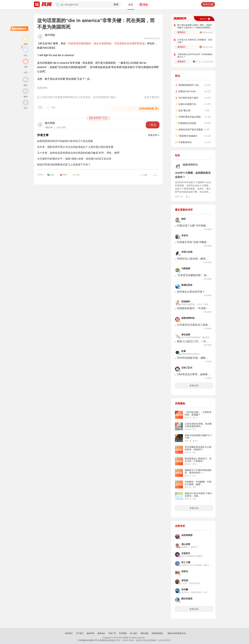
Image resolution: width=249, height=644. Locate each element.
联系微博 (123, 633)
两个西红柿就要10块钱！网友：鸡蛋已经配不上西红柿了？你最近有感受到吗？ (195, 26)
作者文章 (43, 135)
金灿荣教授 (187, 535)
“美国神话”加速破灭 (188, 136)
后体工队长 (187, 368)
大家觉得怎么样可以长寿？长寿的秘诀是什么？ (195, 56)
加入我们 (134, 633)
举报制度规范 (157, 633)
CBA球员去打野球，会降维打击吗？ (194, 374)
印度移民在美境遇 (187, 123)
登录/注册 (208, 4)
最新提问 (181, 32)
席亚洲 (185, 581)
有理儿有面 (187, 252)
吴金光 (185, 235)
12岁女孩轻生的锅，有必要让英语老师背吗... (198, 425)
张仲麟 (185, 590)
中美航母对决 (185, 142)
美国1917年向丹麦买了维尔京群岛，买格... (198, 495)
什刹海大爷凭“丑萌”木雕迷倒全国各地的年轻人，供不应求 (194, 242)
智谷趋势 (186, 335)
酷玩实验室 (187, 599)
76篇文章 (49, 127)
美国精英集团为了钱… (189, 85)
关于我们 (80, 633)
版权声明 (91, 633)
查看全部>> (154, 135)
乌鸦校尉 (186, 269)
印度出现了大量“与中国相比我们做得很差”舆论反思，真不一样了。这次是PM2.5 (194, 226)
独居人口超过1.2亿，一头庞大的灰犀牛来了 (194, 341)
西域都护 (186, 302)
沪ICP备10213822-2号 (88, 640)
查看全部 (194, 386)
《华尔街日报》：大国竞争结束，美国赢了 (198, 413)
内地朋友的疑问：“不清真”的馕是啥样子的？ (194, 308)
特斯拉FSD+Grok (187, 91)
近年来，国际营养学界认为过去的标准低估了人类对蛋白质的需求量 (75, 147)
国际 (40, 107)
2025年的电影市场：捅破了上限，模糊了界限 (194, 358)
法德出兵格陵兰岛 (187, 104)
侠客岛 (185, 571)
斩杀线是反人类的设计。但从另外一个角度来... (198, 460)
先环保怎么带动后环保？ (191, 292)
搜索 (116, 4)
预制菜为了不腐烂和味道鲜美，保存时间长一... (198, 471)
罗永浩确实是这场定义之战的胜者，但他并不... (198, 448)
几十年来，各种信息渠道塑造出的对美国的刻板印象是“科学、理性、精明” (79, 153)
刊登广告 (112, 633)
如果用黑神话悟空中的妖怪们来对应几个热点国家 (65, 141)
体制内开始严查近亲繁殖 (191, 130)
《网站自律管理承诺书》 (177, 633)
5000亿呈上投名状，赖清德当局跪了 (194, 259)
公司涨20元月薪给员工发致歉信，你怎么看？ (195, 41)
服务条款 (101, 633)
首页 (131, 5)
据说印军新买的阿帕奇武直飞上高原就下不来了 (64, 165)
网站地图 (145, 633)
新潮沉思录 (187, 285)
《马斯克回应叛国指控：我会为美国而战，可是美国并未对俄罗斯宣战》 (106, 43)
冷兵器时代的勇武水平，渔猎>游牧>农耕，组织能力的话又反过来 (74, 159)
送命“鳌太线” (185, 110)
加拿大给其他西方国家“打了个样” (198, 437)
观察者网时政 (188, 318)
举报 (53, 108)
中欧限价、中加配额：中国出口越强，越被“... (198, 483)
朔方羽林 (50, 35)
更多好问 (203, 19)
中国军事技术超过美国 (189, 117)
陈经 (184, 219)
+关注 (153, 125)
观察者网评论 (190, 165)
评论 (179, 197)
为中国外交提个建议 (188, 98)
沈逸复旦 (186, 553)
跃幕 (184, 351)
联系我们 (69, 633)
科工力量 (186, 562)
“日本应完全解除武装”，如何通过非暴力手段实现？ (194, 275)
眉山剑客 (186, 544)
